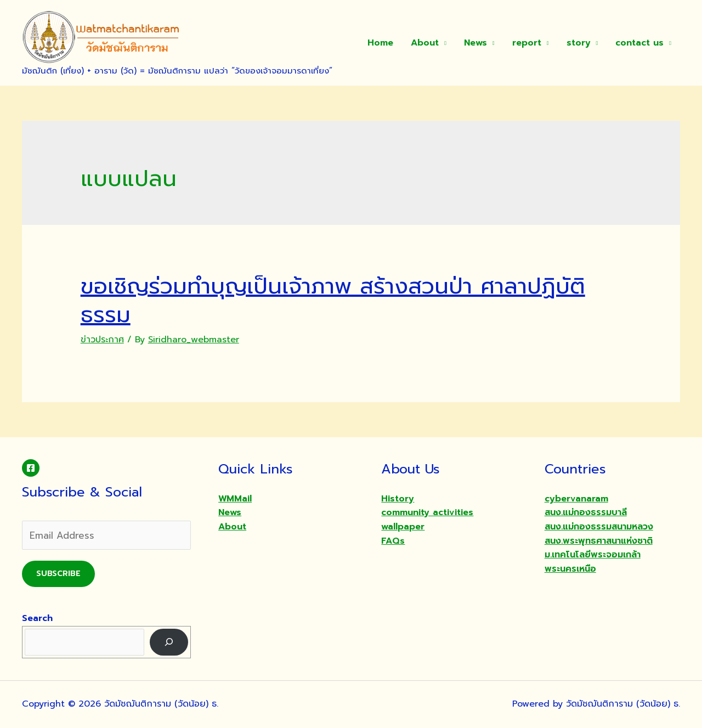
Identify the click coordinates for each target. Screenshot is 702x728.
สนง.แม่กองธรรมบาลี (586, 512)
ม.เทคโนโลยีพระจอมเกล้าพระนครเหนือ (593, 562)
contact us (639, 43)
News (475, 43)
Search (37, 618)
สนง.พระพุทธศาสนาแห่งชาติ (599, 541)
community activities (427, 512)
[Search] (169, 642)
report (527, 43)
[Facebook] (31, 468)
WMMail (235, 499)
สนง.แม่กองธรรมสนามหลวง (599, 527)
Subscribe (58, 574)
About (425, 43)
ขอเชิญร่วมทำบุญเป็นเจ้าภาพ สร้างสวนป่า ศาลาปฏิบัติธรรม (333, 300)
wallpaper (403, 527)
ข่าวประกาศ (102, 340)
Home (380, 43)
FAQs (393, 541)
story (579, 43)
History (398, 499)
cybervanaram (576, 499)
